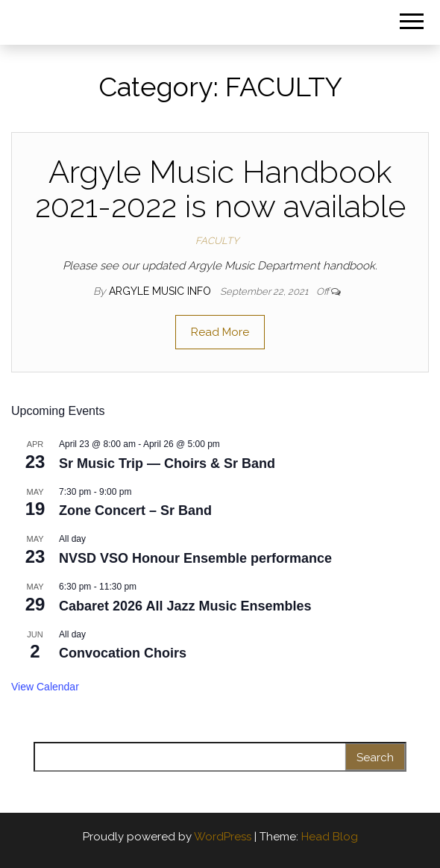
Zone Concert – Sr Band (135, 511)
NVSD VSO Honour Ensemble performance (195, 558)
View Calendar (45, 687)
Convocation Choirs (123, 653)
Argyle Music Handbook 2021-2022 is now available (220, 189)
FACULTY (217, 241)
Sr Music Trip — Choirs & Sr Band (167, 463)
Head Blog (330, 837)
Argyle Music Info (161, 291)
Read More (220, 332)
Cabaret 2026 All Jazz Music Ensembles (185, 606)
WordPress (223, 837)
